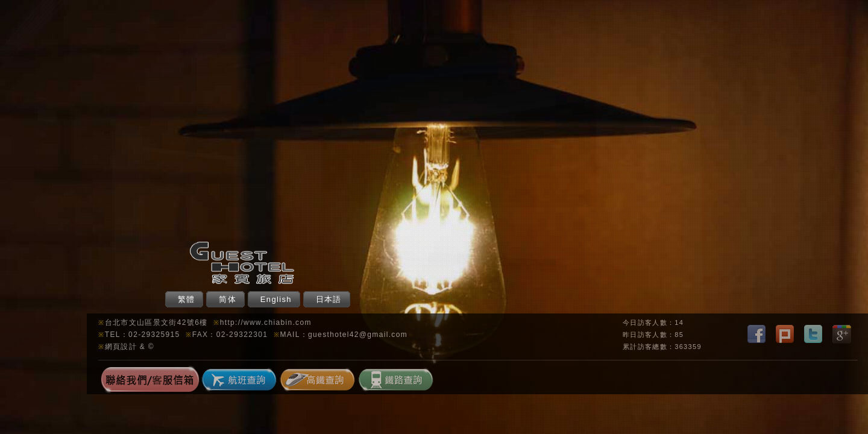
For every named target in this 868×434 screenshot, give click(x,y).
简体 (228, 299)
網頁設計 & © (130, 347)
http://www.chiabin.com (266, 322)
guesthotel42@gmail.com (358, 335)
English (276, 299)
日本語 (329, 299)
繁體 (187, 299)
